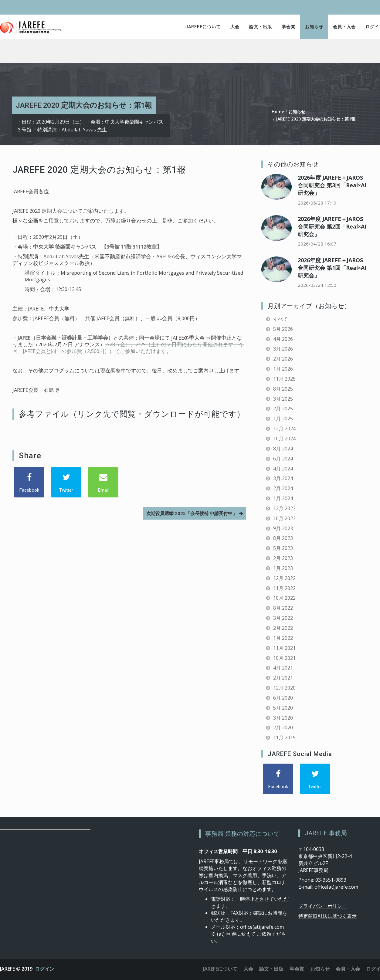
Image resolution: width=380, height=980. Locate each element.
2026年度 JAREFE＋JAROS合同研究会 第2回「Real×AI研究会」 (332, 226)
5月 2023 (283, 548)
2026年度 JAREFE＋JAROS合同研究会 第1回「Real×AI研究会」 (332, 268)
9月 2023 (283, 528)
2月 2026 (283, 359)
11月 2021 (284, 648)
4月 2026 (283, 339)
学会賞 (288, 27)
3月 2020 (283, 718)
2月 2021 (283, 678)
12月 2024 (284, 429)
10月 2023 (284, 518)
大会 (235, 27)
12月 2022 (284, 578)
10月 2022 (284, 598)
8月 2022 (283, 608)
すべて (280, 319)
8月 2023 (283, 538)
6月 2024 (283, 459)
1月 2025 (283, 419)
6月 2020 (283, 698)
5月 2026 (283, 329)
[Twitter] (66, 482)
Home (278, 112)
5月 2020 (283, 708)
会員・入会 (344, 27)
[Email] (103, 482)
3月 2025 (283, 399)
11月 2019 (284, 738)
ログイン (45, 969)
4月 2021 (283, 668)
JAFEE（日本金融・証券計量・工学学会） (65, 338)
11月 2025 (284, 379)
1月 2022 (283, 638)
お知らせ (314, 27)
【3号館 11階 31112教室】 (132, 247)
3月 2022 (283, 618)
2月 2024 (283, 488)
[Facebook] (29, 482)
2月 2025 (283, 409)
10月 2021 (284, 658)
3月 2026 (283, 349)
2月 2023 (283, 558)
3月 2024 (283, 478)
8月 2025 (283, 389)
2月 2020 (283, 727)
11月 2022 (284, 588)
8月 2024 (283, 449)
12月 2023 (284, 508)
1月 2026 (283, 369)
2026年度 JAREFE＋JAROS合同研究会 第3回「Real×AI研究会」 (332, 185)
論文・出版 (261, 27)
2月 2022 (283, 628)
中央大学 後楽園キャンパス (65, 247)
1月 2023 (283, 568)
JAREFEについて (203, 27)
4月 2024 (283, 469)
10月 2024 (284, 439)
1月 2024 (283, 498)
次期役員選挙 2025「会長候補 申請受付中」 (192, 513)
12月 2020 (284, 688)
